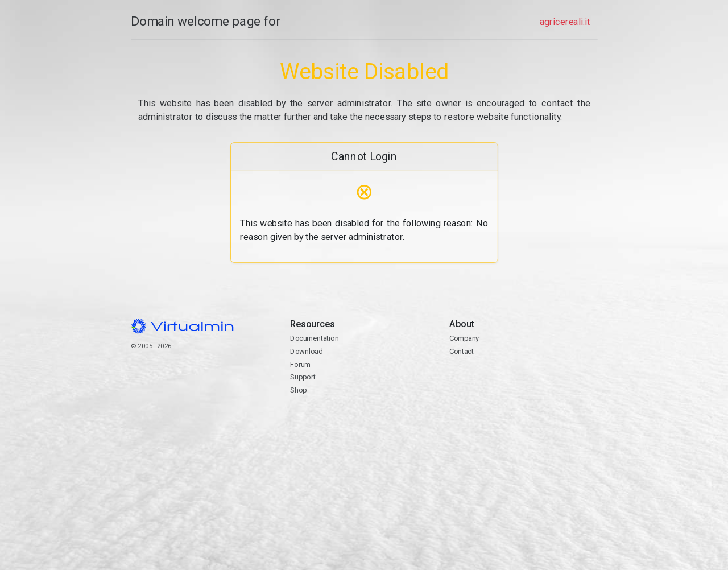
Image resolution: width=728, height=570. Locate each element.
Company (464, 338)
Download (306, 351)
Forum (300, 364)
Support (303, 377)
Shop (298, 390)
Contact (523, 384)
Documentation (314, 338)
